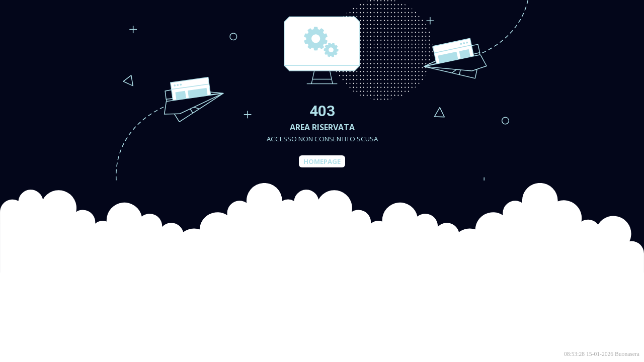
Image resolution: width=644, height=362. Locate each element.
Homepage (322, 161)
